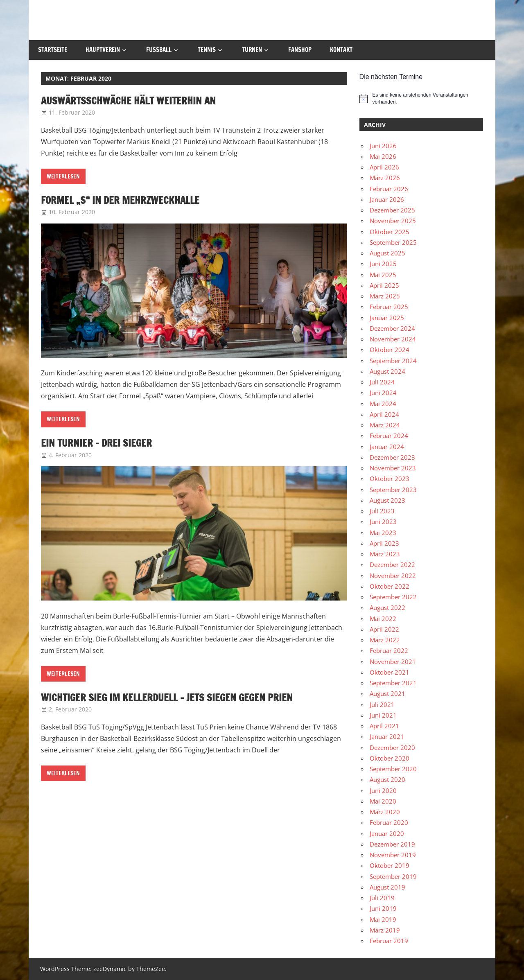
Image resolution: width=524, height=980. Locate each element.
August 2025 (387, 253)
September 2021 (393, 683)
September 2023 (393, 490)
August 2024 (387, 371)
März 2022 (385, 640)
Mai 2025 (383, 275)
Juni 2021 (383, 715)
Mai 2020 (383, 801)
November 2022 (393, 576)
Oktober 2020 (390, 758)
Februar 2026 (389, 189)
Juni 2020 (383, 790)
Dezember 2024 (392, 328)
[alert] (421, 98)
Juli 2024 (382, 382)
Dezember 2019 (392, 844)
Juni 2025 (383, 264)
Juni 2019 (383, 908)
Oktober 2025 (390, 232)
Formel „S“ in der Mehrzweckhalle (120, 200)
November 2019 (393, 855)
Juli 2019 (382, 898)
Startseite (53, 50)
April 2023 (384, 543)
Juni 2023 (383, 522)
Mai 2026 (383, 156)
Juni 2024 (383, 393)
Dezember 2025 (392, 210)
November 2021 (393, 662)
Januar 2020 (387, 833)
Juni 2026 (383, 146)
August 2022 (387, 607)
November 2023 (393, 468)
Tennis (207, 50)
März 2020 (385, 812)
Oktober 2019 (390, 865)
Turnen (252, 50)
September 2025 (393, 242)
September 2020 (393, 769)
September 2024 (393, 361)
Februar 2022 (389, 650)
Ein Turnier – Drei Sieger (96, 443)
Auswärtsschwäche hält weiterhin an (128, 101)
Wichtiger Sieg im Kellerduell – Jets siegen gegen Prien (167, 698)
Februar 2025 (389, 307)
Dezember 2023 (392, 457)
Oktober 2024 (390, 350)
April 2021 (384, 726)
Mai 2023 (383, 533)
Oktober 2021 (390, 672)
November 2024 (393, 339)
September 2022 (393, 597)
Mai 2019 (383, 919)
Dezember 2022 (392, 565)
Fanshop (300, 50)
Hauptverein (103, 50)
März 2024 (385, 425)
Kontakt (341, 50)
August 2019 (387, 887)
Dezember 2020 (392, 747)
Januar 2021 (387, 736)
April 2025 (384, 285)
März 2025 (385, 296)
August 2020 (387, 779)
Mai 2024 (383, 404)
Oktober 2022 (390, 586)
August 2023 (387, 500)
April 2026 (384, 167)
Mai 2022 (383, 619)
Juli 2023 (382, 511)
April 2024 (384, 414)
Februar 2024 (389, 436)
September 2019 (393, 876)
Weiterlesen (63, 176)
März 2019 (385, 930)
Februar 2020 (389, 822)
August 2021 (387, 693)
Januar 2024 (387, 447)
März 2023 (385, 554)
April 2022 (384, 629)
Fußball (159, 50)
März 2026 (385, 178)
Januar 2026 (387, 199)
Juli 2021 (382, 705)
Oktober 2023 (390, 479)
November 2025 (393, 221)
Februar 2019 (389, 941)
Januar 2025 (387, 318)
